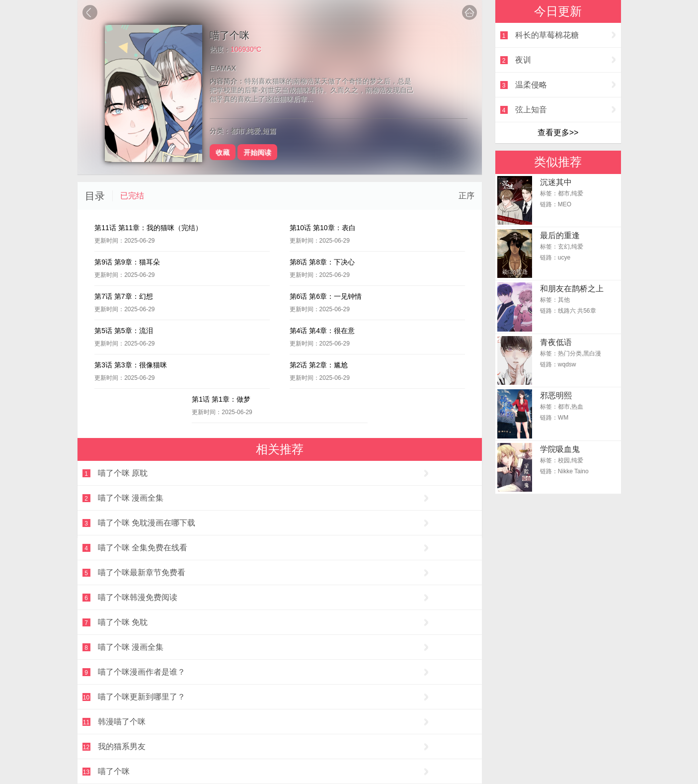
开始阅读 (257, 152)
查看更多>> (558, 132)
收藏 (223, 152)
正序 (466, 196)
